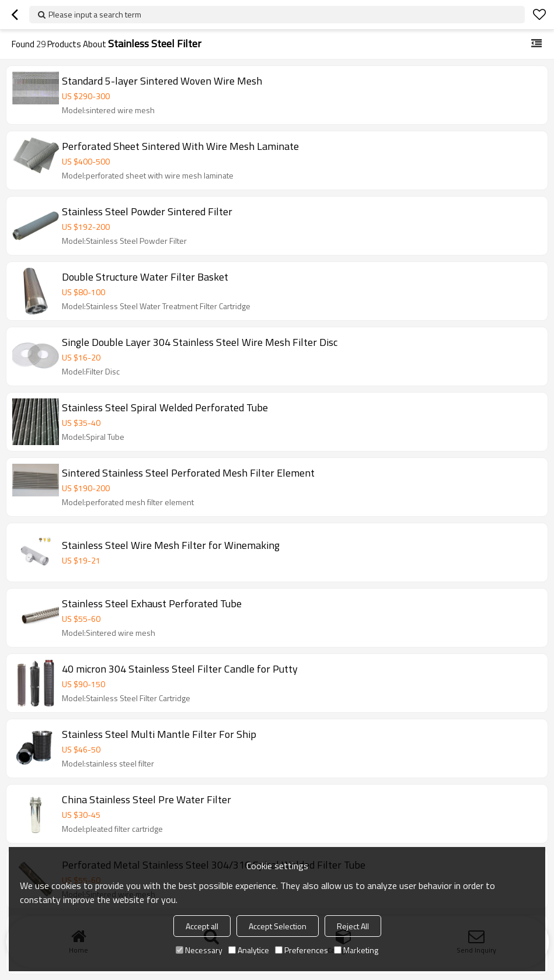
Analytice (249, 950)
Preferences (302, 950)
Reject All (353, 926)
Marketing (356, 950)
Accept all (202, 926)
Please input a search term (95, 14)
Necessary (199, 950)
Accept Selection (278, 926)
